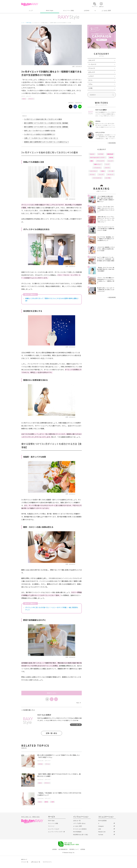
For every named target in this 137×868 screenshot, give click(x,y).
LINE (100, 829)
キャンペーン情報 (68, 11)
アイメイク (92, 68)
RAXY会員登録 (102, 821)
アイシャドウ (100, 161)
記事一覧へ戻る (52, 733)
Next (79, 703)
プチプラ (107, 168)
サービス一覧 (25, 862)
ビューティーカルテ (54, 829)
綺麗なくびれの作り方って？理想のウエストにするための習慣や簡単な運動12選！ (52, 299)
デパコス (92, 174)
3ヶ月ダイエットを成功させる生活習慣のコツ (40, 134)
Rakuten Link (102, 832)
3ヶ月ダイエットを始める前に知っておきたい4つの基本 (43, 119)
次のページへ (52, 693)
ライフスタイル (97, 178)
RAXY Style (50, 11)
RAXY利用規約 (77, 832)
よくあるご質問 (106, 11)
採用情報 (83, 849)
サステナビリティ (47, 862)
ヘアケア (91, 76)
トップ (31, 11)
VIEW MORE (112, 143)
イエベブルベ (93, 171)
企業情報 (54, 849)
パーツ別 (111, 171)
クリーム (47, 764)
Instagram (101, 826)
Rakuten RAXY (30, 4)
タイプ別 (108, 178)
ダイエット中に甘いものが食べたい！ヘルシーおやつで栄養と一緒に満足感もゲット (52, 609)
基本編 (46, 802)
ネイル (90, 80)
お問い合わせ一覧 (36, 862)
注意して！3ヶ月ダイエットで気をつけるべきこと (41, 138)
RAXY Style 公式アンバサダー (98, 157)
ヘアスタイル (97, 168)
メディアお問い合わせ (79, 823)
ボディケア (29, 96)
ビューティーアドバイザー (56, 832)
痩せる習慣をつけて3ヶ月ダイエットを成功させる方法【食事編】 (47, 123)
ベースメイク (92, 64)
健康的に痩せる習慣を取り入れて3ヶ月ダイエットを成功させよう (47, 142)
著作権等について (74, 849)
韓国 (92, 161)
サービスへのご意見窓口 (80, 829)
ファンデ (101, 174)
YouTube (101, 835)
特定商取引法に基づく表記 (81, 835)
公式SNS (87, 11)
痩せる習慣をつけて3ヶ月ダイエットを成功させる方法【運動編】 (47, 127)
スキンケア (92, 60)
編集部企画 (110, 154)
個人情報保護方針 (63, 849)
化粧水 (103, 171)
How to (24, 99)
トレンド (110, 161)
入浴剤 (52, 802)
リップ (107, 164)
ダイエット (31, 99)
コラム (90, 84)
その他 (90, 88)
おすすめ (40, 764)
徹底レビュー (98, 164)
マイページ (51, 826)
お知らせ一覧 (77, 821)
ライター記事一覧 (76, 725)
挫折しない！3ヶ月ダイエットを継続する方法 (40, 131)
